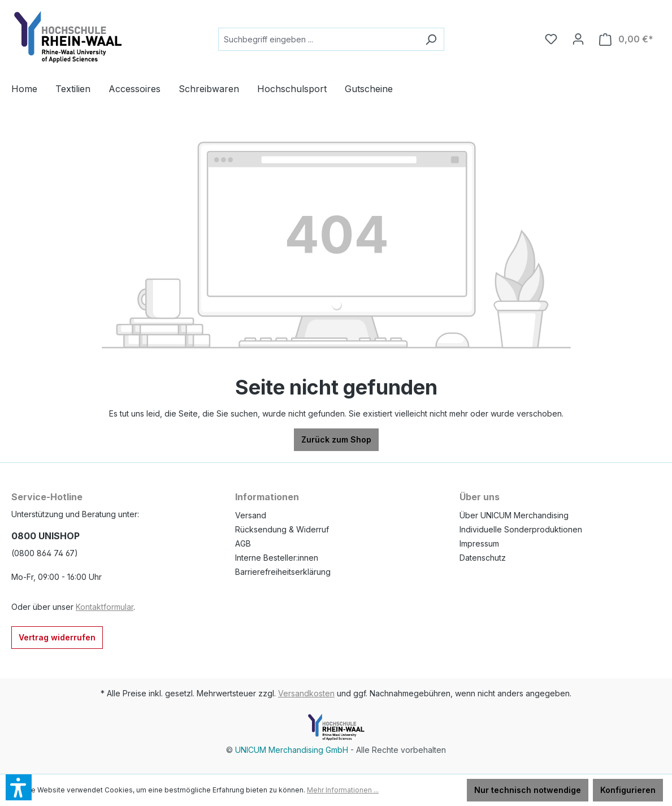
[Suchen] (431, 39)
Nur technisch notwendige (528, 790)
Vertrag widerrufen (57, 637)
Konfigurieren (628, 790)
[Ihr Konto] (578, 39)
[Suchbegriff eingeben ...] (318, 39)
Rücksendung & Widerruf (282, 529)
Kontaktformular (105, 607)
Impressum (479, 543)
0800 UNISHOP (45, 536)
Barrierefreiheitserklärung (283, 572)
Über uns (480, 497)
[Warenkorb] (626, 39)
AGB (243, 543)
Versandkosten (306, 693)
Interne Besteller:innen (277, 558)
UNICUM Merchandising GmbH (292, 750)
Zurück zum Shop (336, 439)
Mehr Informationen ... (343, 790)
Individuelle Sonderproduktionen (521, 529)
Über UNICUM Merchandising (514, 515)
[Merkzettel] (551, 39)
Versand (251, 515)
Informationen (267, 497)
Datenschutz (483, 558)
